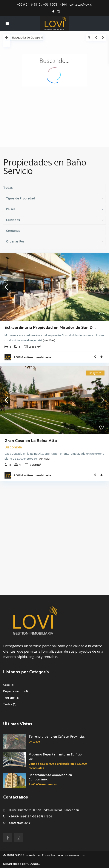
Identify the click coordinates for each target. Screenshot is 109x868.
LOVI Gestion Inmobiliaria (33, 357)
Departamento (13, 691)
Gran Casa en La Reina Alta (31, 441)
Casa (6, 685)
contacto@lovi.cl (81, 4)
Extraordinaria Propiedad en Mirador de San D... (50, 327)
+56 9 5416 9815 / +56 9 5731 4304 (42, 4)
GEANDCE (34, 864)
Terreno (9, 698)
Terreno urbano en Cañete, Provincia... (58, 736)
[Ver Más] (49, 340)
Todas (8, 704)
